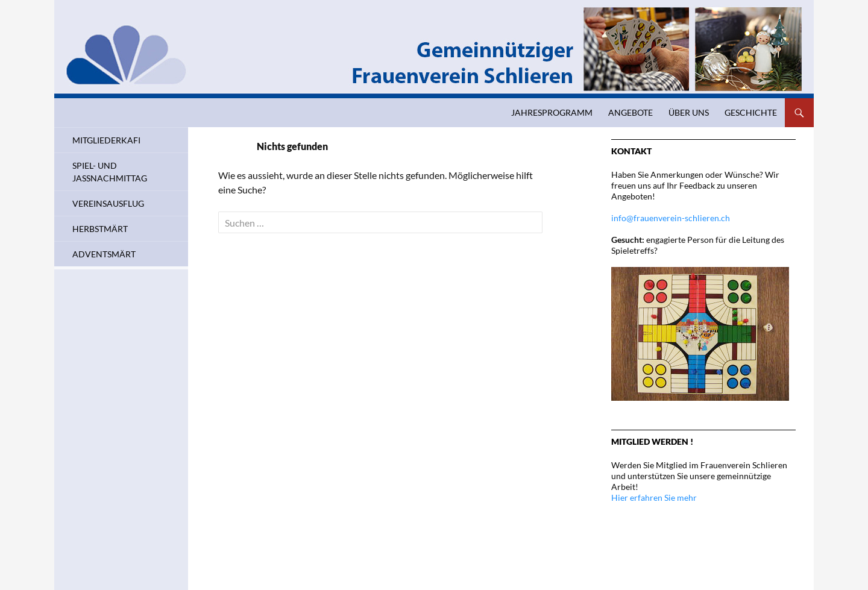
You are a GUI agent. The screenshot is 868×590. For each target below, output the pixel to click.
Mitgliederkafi (106, 140)
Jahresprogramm (552, 112)
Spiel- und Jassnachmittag (110, 172)
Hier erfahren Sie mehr (654, 497)
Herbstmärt (100, 229)
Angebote (631, 112)
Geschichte (751, 112)
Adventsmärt (104, 254)
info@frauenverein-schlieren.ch (671, 218)
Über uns (689, 112)
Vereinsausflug (108, 203)
